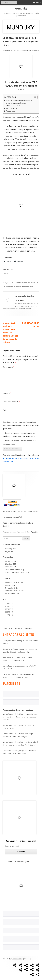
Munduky (21, 9)
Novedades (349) (11, 588)
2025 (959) (9, 606)
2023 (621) (9, 612)
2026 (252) (9, 603)
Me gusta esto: (11, 108)
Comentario (8, 367)
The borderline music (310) (15, 591)
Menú (38, 2)
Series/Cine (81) (11, 567)
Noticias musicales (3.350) (15, 582)
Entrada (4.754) (11, 549)
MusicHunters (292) (12, 594)
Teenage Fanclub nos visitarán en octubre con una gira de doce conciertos (20, 717)
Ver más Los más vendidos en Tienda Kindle (18, 628)
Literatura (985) (11, 564)
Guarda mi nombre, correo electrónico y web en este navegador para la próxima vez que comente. (21, 425)
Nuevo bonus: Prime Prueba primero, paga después (20, 511)
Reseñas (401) (10, 585)
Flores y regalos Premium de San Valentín (20, 532)
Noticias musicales (27, 287)
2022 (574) (9, 615)
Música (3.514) (10, 561)
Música (33, 283)
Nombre (7, 393)
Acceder (27, 959)
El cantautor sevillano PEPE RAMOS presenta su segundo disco (19, 102)
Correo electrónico (11, 402)
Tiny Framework (15, 959)
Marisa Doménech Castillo (12, 714)
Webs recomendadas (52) (14, 570)
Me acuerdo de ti (14, 106)
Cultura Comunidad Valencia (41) (17, 573)
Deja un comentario (32, 50)
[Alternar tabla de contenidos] (34, 97)
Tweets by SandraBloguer (18, 861)
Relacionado (10, 111)
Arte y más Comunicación (11, 287)
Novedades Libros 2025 (13, 517)
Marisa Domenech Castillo (12, 742)
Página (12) (9, 551)
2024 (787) (9, 609)
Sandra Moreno (8, 50)
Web (5, 410)
